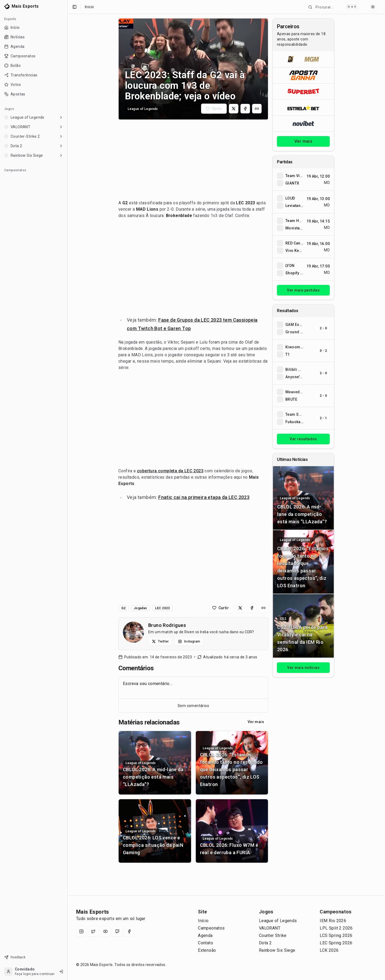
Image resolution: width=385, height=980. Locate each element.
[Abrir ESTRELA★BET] (303, 107)
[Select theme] (373, 7)
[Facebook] (129, 931)
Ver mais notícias (303, 668)
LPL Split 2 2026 (336, 928)
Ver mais (256, 722)
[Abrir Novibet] (303, 124)
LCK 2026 (329, 950)
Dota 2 (265, 943)
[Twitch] (117, 931)
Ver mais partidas (303, 290)
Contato (205, 943)
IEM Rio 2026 (333, 921)
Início (203, 921)
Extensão (207, 950)
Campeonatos (211, 928)
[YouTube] (105, 931)
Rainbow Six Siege (277, 950)
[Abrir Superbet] (303, 91)
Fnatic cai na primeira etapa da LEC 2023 (204, 497)
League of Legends (278, 921)
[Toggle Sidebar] (67, 490)
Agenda (205, 935)
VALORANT (270, 928)
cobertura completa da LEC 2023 (170, 471)
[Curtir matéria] (214, 109)
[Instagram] (81, 931)
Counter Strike (273, 935)
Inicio (89, 7)
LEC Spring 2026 (336, 943)
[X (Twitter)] (93, 931)
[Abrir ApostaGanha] (303, 75)
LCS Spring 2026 (336, 935)
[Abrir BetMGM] (303, 59)
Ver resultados (303, 439)
